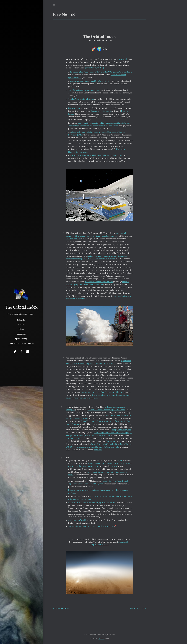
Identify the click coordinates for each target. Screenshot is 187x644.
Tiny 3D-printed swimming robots (84, 90)
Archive (21, 325)
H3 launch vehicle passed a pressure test (106, 410)
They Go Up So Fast (75, 438)
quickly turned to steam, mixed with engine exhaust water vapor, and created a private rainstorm (96, 257)
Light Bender (74, 108)
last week (123, 59)
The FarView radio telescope (81, 99)
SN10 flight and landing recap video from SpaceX (91, 526)
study (114, 466)
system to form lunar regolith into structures (91, 81)
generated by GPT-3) (94, 68)
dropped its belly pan (121, 430)
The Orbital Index (21, 307)
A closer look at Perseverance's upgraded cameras (91, 502)
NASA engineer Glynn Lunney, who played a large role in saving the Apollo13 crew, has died (99, 434)
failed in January (73, 239)
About (21, 329)
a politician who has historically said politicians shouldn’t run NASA (98, 362)
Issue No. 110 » (138, 608)
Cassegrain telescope (101, 111)
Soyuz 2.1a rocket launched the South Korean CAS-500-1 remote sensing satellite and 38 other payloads (99, 445)
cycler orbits (84, 123)
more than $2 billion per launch (99, 282)
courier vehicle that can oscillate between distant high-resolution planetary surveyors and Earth (99, 124)
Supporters (21, 334)
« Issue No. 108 (61, 608)
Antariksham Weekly (77, 520)
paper (119, 460)
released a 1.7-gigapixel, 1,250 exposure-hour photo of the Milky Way (98, 482)
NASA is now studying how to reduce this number (97, 283)
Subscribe (21, 320)
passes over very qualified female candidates (101, 392)
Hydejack (101, 638)
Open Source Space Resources (21, 343)
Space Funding (21, 339)
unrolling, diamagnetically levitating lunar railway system (97, 155)
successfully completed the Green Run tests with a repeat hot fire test (96, 234)
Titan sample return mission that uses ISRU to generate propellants (101, 72)
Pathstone (111, 441)
